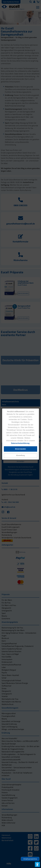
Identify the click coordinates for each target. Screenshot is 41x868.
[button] (21, 456)
